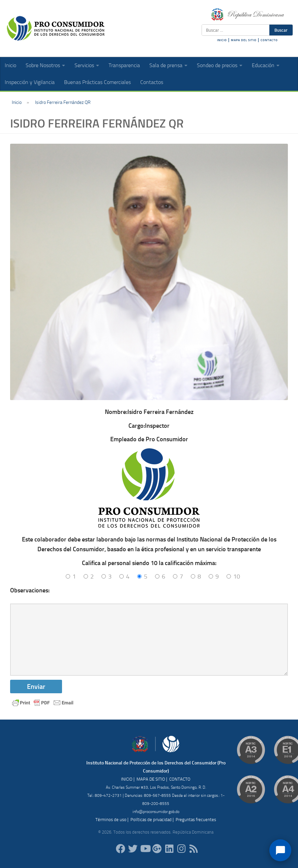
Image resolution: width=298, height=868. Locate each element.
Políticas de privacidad (151, 820)
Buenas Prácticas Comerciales (97, 82)
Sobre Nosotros (43, 65)
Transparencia (124, 65)
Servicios (84, 65)
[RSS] (193, 849)
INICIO (222, 40)
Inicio (10, 65)
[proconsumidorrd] (133, 849)
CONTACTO (269, 40)
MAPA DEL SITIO (244, 40)
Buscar (281, 30)
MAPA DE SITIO (151, 779)
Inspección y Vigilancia (30, 82)
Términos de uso (111, 820)
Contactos (152, 82)
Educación (263, 65)
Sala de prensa (166, 65)
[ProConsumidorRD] (121, 849)
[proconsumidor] (169, 849)
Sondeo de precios (217, 65)
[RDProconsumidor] (145, 849)
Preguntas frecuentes (196, 820)
